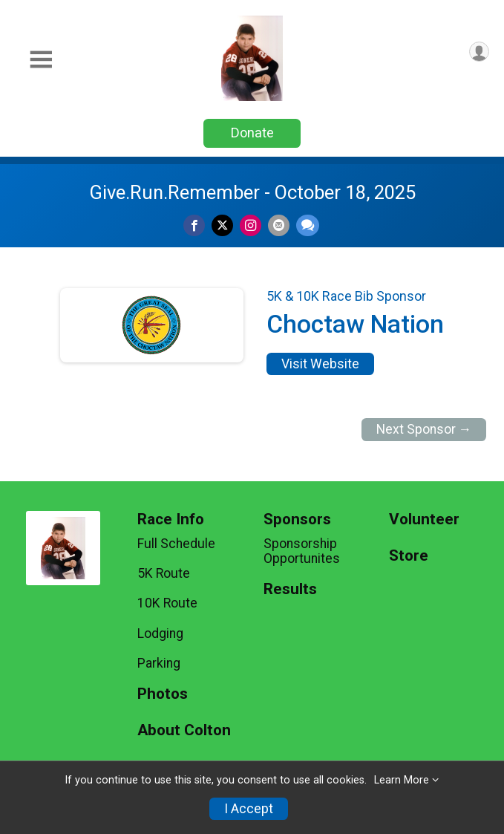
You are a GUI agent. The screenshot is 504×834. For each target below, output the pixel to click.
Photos (163, 694)
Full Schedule (176, 544)
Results (290, 589)
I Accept (249, 809)
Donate (252, 133)
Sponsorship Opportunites (302, 551)
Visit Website (320, 364)
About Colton (184, 730)
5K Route (164, 573)
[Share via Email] (279, 225)
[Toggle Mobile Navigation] (41, 60)
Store (409, 556)
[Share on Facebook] (194, 225)
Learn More (402, 780)
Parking (159, 663)
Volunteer (424, 519)
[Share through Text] (308, 225)
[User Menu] (479, 52)
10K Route (167, 603)
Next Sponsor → (424, 429)
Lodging (160, 633)
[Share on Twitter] (222, 225)
